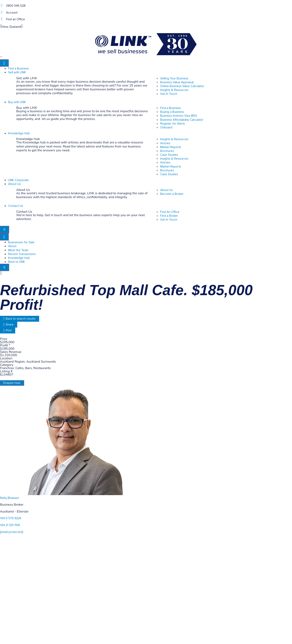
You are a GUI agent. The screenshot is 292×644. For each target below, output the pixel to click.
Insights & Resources (174, 139)
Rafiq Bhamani (9, 498)
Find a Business (18, 69)
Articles (165, 143)
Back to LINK (17, 262)
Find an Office (16, 19)
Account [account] (12, 13)
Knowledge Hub (19, 133)
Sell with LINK (17, 72)
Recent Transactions (22, 254)
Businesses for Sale (21, 242)
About (12, 246)
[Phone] (2, 5)
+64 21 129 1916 (10, 525)
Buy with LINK (17, 102)
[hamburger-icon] (4, 63)
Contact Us (16, 206)
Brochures (167, 151)
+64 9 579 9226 (11, 518)
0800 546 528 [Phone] (16, 6)
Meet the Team (18, 250)
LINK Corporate (18, 180)
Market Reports (171, 147)
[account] (2, 12)
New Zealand (11, 27)
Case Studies (169, 155)
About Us (14, 184)
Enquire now (12, 383)
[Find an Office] (2, 19)
